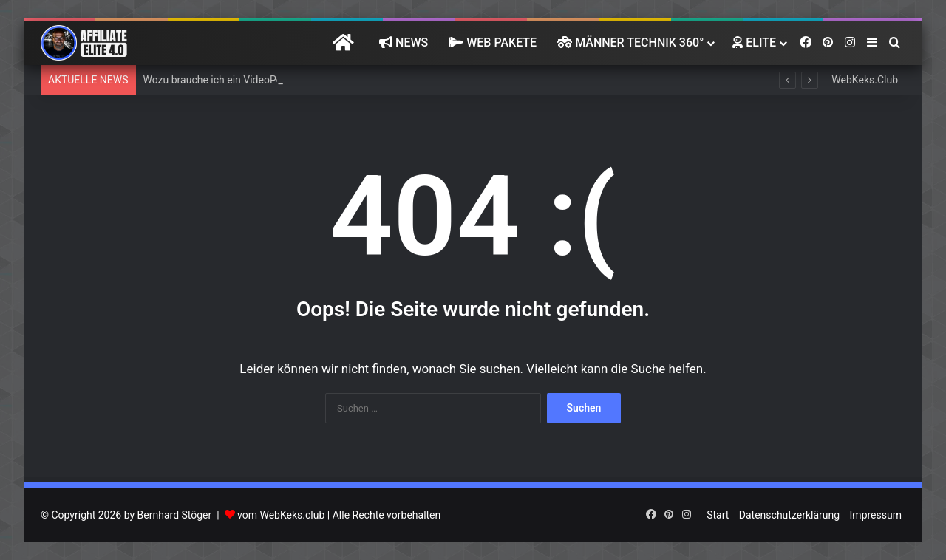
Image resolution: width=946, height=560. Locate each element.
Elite (754, 42)
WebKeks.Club (865, 80)
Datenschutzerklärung (789, 515)
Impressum (876, 515)
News (404, 42)
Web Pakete (493, 42)
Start (718, 515)
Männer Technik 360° (630, 42)
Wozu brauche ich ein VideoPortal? (223, 80)
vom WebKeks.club (281, 515)
